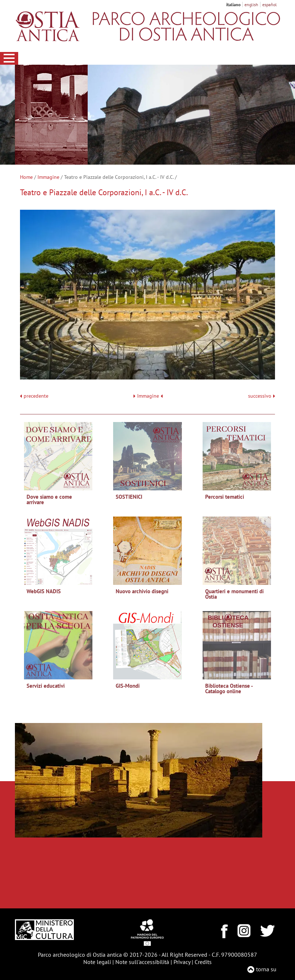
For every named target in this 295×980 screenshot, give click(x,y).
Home (26, 177)
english (251, 5)
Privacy (182, 962)
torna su (266, 969)
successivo (262, 396)
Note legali (97, 962)
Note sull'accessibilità (142, 962)
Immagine (48, 177)
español (270, 5)
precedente (36, 396)
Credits (203, 962)
